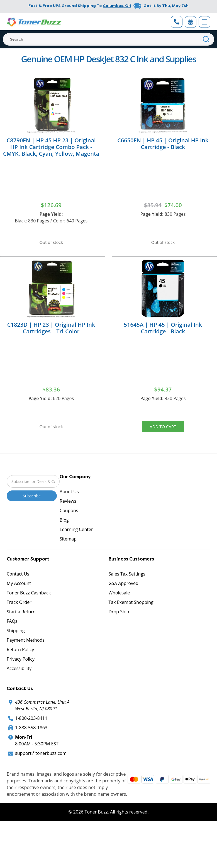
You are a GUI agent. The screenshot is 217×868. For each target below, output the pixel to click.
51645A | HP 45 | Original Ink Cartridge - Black (163, 331)
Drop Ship (119, 617)
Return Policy (20, 655)
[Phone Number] (177, 22)
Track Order (19, 608)
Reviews (68, 507)
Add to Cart (163, 430)
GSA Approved (124, 589)
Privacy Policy (21, 664)
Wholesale (119, 598)
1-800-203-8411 (31, 724)
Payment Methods (26, 646)
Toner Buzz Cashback (29, 598)
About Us (69, 497)
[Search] (109, 39)
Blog (64, 525)
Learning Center (76, 535)
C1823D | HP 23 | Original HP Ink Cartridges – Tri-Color (51, 331)
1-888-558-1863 (31, 733)
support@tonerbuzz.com (41, 759)
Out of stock (51, 243)
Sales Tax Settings (127, 579)
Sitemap (68, 544)
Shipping (16, 636)
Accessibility (19, 674)
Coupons (69, 516)
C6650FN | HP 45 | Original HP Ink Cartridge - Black (163, 144)
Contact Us (18, 579)
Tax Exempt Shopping (131, 608)
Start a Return (21, 617)
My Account (19, 589)
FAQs (12, 627)
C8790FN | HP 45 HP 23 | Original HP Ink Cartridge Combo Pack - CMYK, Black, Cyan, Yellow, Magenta (51, 147)
